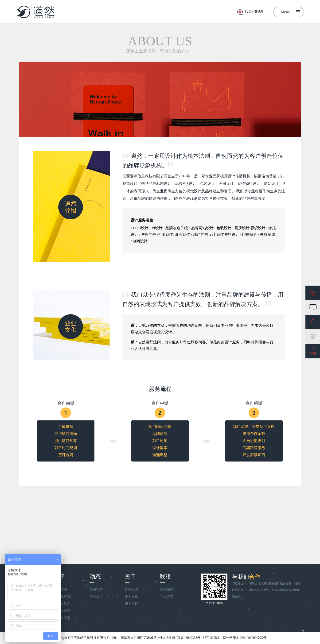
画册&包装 (62, 604)
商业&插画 (62, 618)
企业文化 (131, 597)
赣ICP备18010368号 (186, 638)
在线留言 (167, 597)
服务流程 (131, 604)
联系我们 (167, 590)
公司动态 (96, 590)
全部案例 (61, 590)
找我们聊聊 (254, 12)
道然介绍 (131, 590)
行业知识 (96, 597)
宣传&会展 (62, 611)
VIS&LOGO (63, 597)
